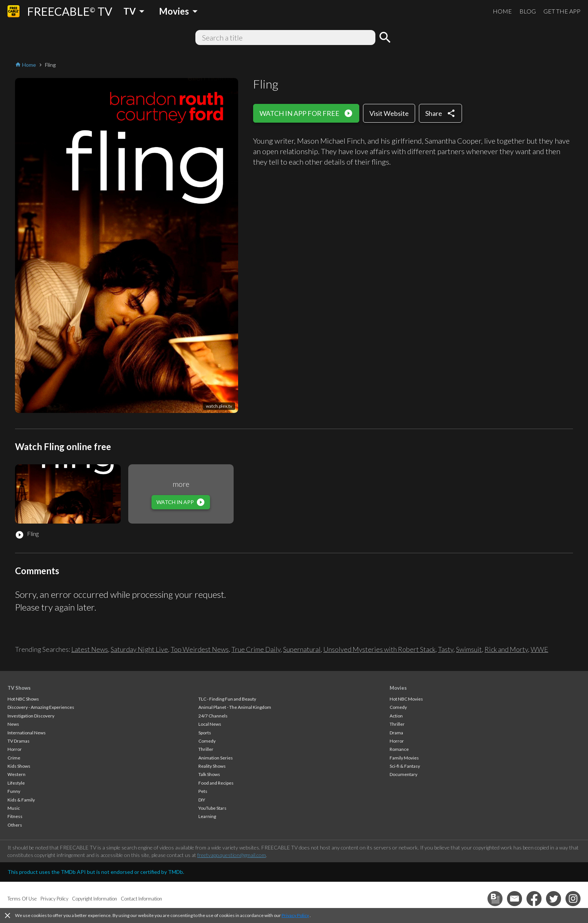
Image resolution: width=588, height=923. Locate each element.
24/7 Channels (213, 716)
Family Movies (404, 758)
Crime (14, 758)
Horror (15, 749)
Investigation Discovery (31, 716)
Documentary (403, 774)
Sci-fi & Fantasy (405, 766)
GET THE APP (562, 11)
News (13, 724)
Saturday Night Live (139, 649)
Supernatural (302, 649)
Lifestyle (16, 783)
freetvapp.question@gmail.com (232, 855)
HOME (502, 11)
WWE (539, 649)
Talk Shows (209, 774)
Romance (399, 749)
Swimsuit (469, 649)
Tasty (446, 649)
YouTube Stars (212, 808)
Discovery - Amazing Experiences (41, 707)
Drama (396, 733)
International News (27, 733)
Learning (207, 816)
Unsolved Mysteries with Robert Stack (379, 649)
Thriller (206, 749)
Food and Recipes (216, 783)
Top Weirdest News (200, 649)
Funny (14, 791)
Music (14, 808)
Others (15, 825)
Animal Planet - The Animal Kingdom (235, 707)
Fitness (15, 816)
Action (396, 716)
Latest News (90, 649)
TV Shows (19, 688)
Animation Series (216, 758)
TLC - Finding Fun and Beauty (227, 699)
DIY (202, 800)
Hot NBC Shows (23, 699)
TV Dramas (19, 741)
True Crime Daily (256, 649)
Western (16, 774)
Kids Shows (19, 766)
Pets (203, 791)
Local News (210, 724)
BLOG (528, 11)
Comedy (207, 741)
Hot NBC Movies (406, 699)
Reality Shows (212, 766)
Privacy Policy (295, 915)
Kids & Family (21, 800)
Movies (398, 688)
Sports (205, 733)
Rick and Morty (506, 649)
